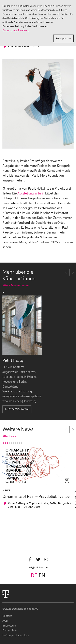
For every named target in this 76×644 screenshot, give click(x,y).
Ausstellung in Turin (31, 193)
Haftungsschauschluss (16, 636)
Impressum (9, 626)
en (42, 576)
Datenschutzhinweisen (15, 30)
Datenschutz (10, 631)
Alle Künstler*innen (16, 286)
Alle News (9, 436)
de (34, 576)
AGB (5, 621)
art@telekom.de (38, 568)
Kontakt (7, 616)
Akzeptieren (63, 38)
